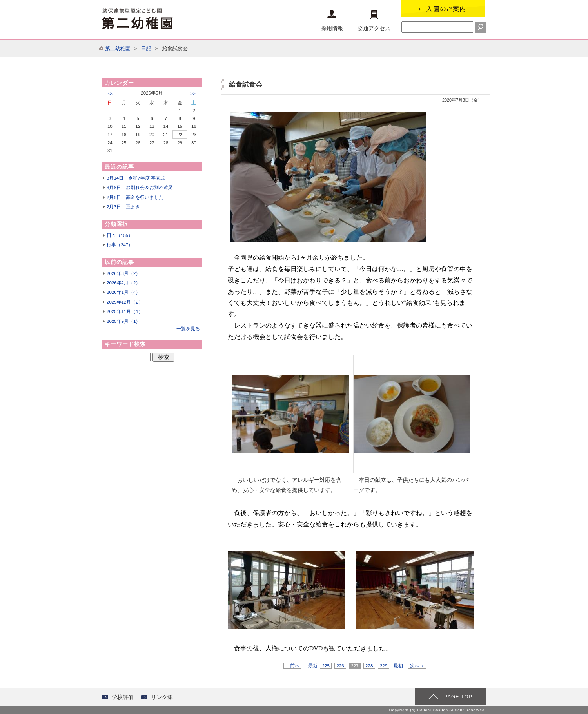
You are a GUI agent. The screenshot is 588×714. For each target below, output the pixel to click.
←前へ (292, 666)
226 (340, 666)
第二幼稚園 (118, 48)
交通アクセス (374, 21)
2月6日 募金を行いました (135, 197)
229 (384, 666)
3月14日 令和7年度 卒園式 (136, 178)
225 (326, 666)
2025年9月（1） (123, 321)
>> (193, 93)
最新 (313, 666)
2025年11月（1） (125, 311)
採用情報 (332, 21)
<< (111, 93)
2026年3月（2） (123, 273)
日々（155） (120, 235)
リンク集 (162, 697)
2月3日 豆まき (123, 207)
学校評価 (123, 697)
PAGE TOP (458, 697)
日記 (146, 48)
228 (369, 666)
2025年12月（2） (125, 302)
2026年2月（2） (123, 283)
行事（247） (120, 245)
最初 (398, 666)
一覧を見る (188, 329)
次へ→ (417, 666)
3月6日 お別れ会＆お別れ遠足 (140, 188)
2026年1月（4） (123, 292)
